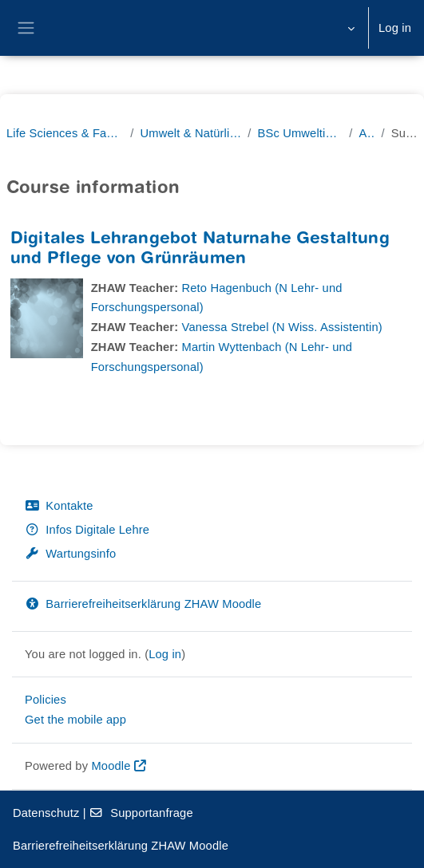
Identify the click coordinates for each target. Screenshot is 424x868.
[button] (349, 28)
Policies (46, 700)
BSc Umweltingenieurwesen (301, 133)
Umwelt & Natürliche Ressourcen (191, 133)
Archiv (367, 133)
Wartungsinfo (70, 554)
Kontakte (59, 506)
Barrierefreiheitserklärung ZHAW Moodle (143, 604)
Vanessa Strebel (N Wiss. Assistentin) (282, 327)
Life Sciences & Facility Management (65, 133)
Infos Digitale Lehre (87, 530)
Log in (395, 28)
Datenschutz (46, 813)
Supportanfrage (141, 813)
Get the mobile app (75, 720)
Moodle (111, 766)
